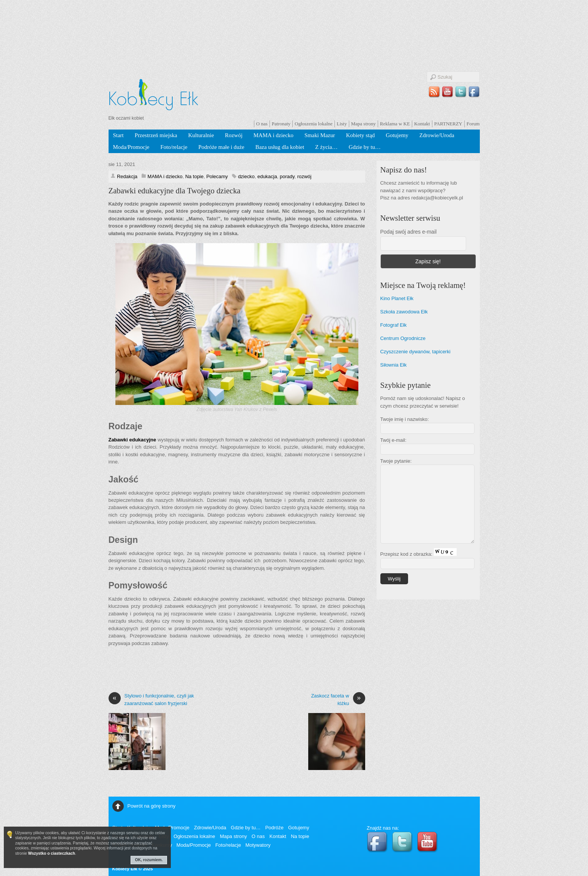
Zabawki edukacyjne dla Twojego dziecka (175, 191)
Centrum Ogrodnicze (403, 338)
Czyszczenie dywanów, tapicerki (415, 352)
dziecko (246, 176)
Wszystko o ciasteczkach (52, 853)
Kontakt (422, 124)
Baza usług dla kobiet (280, 147)
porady (287, 176)
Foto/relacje (174, 147)
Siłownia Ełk (394, 365)
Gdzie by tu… (364, 147)
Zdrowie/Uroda (437, 135)
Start (118, 135)
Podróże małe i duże (221, 147)
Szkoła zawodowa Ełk (404, 312)
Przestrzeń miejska (156, 135)
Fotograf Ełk (394, 325)
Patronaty (281, 124)
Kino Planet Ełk (397, 298)
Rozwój (234, 135)
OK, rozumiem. (149, 860)
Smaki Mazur (320, 135)
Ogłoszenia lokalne (314, 124)
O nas (262, 124)
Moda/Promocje (131, 147)
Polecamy (217, 176)
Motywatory (258, 845)
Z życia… (326, 147)
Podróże (274, 828)
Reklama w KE (395, 124)
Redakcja (127, 176)
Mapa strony (363, 124)
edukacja (267, 176)
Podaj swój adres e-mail (409, 232)
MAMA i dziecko (274, 135)
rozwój (304, 176)
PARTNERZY (448, 124)
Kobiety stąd (361, 135)
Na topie (194, 176)
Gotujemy (397, 135)
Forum (473, 124)
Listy (342, 124)
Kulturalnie (201, 135)
